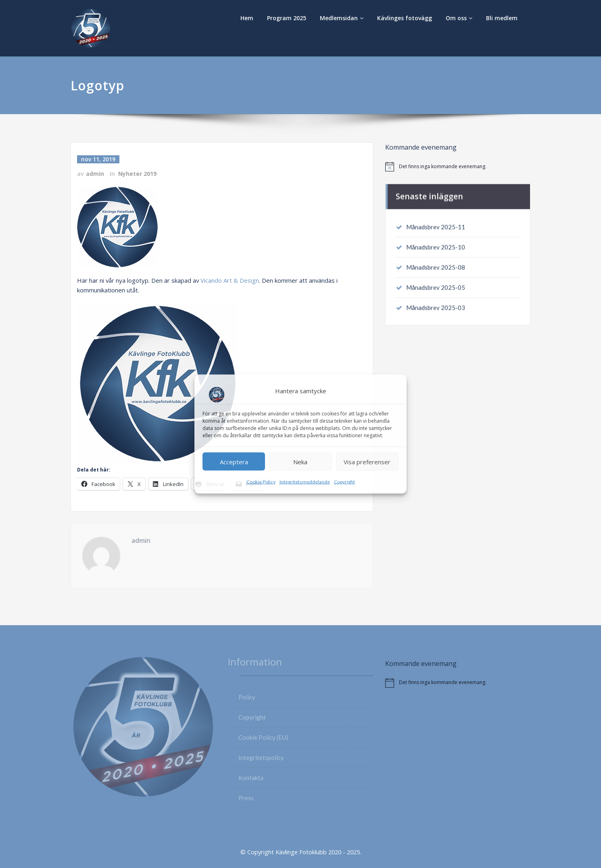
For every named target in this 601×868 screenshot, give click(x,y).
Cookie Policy (261, 482)
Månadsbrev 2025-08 (436, 263)
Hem (247, 18)
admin (95, 174)
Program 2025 (287, 18)
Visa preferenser (367, 461)
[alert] (458, 167)
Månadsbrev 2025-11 (436, 223)
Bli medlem (502, 18)
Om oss (459, 18)
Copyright (344, 482)
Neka (300, 461)
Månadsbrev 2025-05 (436, 284)
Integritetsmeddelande (305, 482)
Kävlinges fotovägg (405, 18)
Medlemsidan (342, 18)
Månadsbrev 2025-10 (436, 243)
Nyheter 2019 (137, 174)
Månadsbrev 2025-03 (436, 304)
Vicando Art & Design (231, 280)
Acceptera (234, 461)
